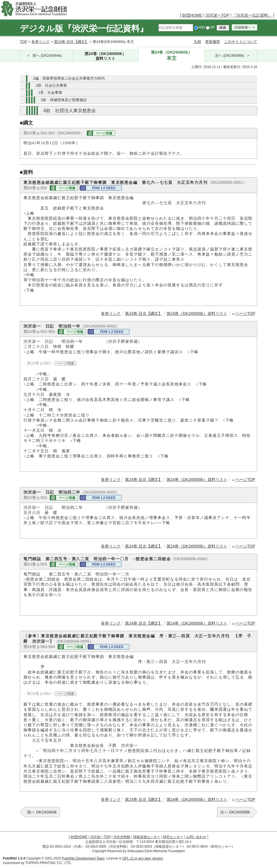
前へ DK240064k (42, 812)
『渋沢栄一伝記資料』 (252, 15)
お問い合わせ (196, 837)
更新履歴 (213, 42)
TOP (23, 42)
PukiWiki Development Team (83, 858)
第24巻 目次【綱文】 (71, 42)
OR (210, 27)
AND (200, 27)
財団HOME (192, 15)
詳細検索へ (243, 27)
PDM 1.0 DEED (104, 188)
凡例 (197, 42)
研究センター (173, 837)
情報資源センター (147, 837)
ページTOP (245, 313)
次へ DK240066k (235, 812)
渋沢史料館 (122, 837)
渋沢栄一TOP (217, 15)
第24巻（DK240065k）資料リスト (197, 313)
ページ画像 (104, 133)
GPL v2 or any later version (143, 858)
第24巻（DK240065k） (105, 56)
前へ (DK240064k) (47, 56)
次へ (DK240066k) (230, 56)
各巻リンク (41, 42)
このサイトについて (241, 42)
